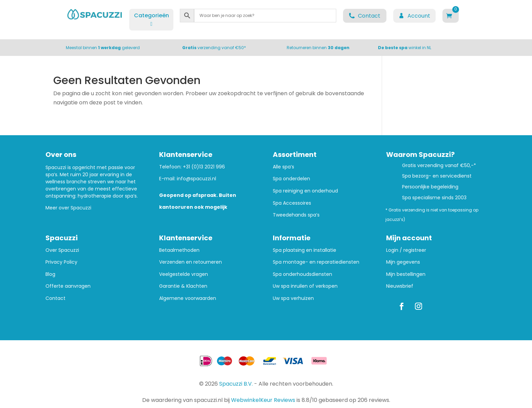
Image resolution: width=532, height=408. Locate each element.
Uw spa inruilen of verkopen (305, 286)
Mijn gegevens (403, 262)
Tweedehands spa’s (296, 215)
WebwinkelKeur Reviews (263, 400)
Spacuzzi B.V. (236, 384)
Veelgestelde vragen (184, 274)
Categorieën (151, 19)
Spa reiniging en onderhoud (305, 191)
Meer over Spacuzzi (68, 208)
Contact (55, 298)
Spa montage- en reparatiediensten (316, 262)
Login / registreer (406, 250)
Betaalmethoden (179, 250)
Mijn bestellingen (406, 274)
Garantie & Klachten (183, 286)
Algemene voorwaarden (188, 298)
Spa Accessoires (292, 203)
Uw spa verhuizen (293, 298)
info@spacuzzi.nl (196, 179)
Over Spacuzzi (62, 250)
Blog (50, 274)
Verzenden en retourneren (191, 262)
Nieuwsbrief (400, 286)
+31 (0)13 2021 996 (204, 167)
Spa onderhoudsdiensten (302, 274)
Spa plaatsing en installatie (305, 250)
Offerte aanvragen (68, 286)
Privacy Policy (61, 262)
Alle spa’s (283, 167)
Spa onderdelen (291, 179)
